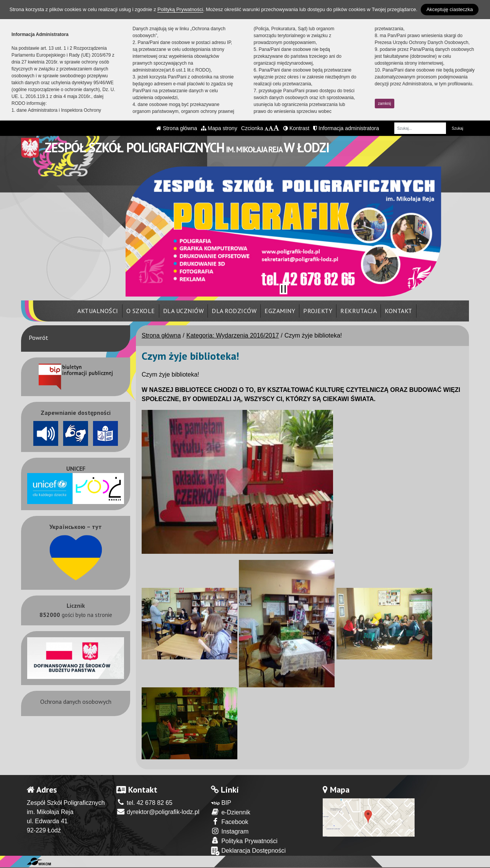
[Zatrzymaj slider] (283, 289)
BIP (221, 803)
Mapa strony (219, 128)
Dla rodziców (234, 311)
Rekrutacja (359, 311)
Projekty (318, 311)
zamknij (384, 104)
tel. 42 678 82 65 (145, 803)
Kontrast (296, 128)
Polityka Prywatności (244, 841)
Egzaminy (280, 311)
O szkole (141, 311)
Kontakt (399, 311)
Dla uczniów (184, 311)
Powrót (38, 338)
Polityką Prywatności (180, 9)
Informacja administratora (346, 128)
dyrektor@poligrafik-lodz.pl (158, 812)
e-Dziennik (231, 812)
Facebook (230, 821)
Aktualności (98, 311)
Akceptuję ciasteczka (450, 9)
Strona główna (176, 128)
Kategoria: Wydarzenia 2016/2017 (233, 335)
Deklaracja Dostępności (248, 851)
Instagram (230, 831)
